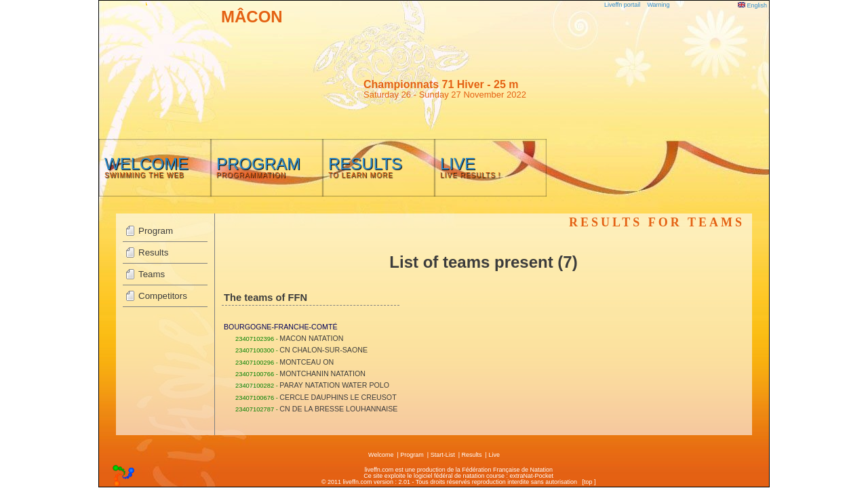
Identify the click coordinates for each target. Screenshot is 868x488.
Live (494, 455)
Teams (152, 274)
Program (156, 231)
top (588, 482)
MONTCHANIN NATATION (322, 373)
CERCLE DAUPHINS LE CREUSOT (338, 397)
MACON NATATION (311, 338)
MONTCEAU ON (307, 362)
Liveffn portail (622, 5)
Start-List (443, 455)
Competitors (163, 296)
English (752, 5)
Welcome (381, 455)
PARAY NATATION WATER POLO (334, 385)
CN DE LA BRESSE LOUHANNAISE (338, 409)
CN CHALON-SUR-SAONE (323, 350)
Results (153, 252)
